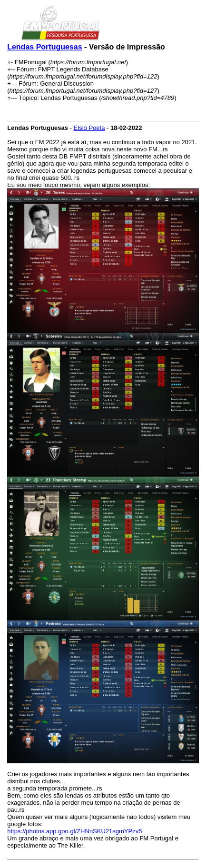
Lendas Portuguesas (44, 47)
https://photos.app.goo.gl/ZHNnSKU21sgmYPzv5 (74, 831)
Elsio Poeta (89, 128)
